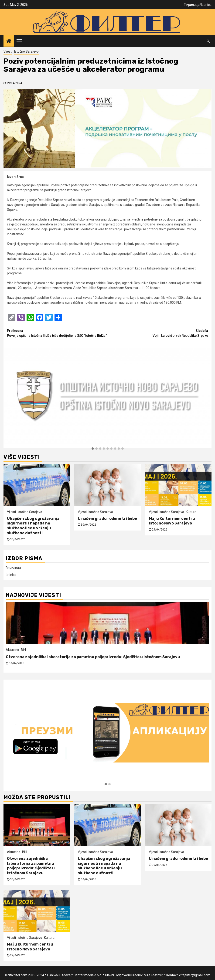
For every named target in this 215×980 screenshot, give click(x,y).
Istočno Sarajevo (26, 51)
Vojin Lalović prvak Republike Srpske (158, 333)
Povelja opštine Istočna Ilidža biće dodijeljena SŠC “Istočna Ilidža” (57, 333)
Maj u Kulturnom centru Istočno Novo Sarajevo (172, 521)
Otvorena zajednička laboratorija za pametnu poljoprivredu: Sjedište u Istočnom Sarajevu (93, 657)
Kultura (191, 512)
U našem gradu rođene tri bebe (107, 519)
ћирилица (192, 5)
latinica (206, 5)
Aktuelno (12, 650)
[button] (93, 449)
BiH (23, 650)
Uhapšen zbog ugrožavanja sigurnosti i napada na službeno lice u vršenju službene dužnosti (33, 526)
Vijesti (8, 51)
